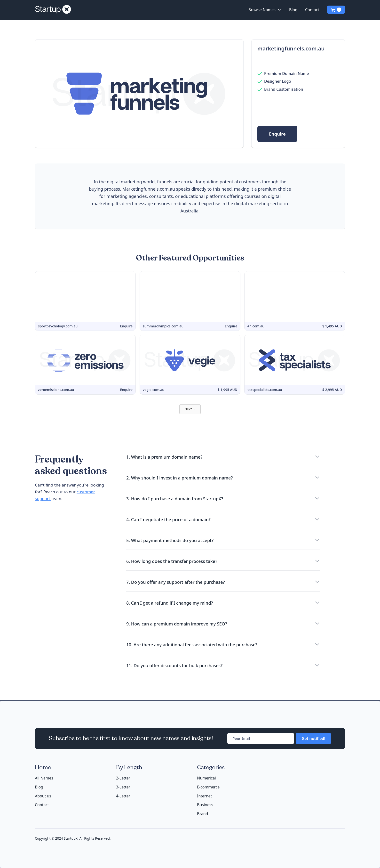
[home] (55, 10)
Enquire (277, 134)
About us (43, 796)
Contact (312, 10)
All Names (44, 778)
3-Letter (123, 787)
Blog (293, 10)
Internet (204, 796)
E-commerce (208, 787)
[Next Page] (190, 409)
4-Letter (123, 796)
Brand (202, 814)
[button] (265, 10)
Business (205, 805)
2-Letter (123, 778)
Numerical (206, 778)
